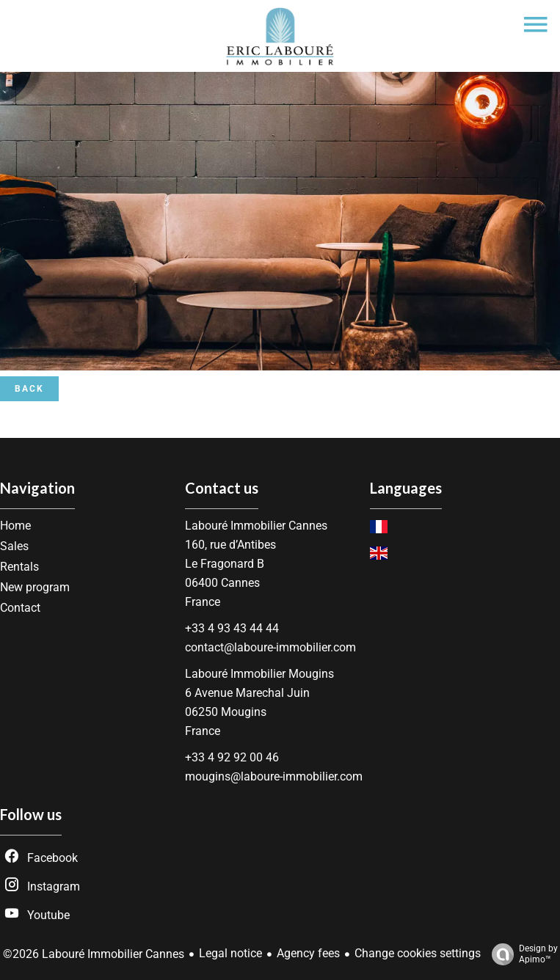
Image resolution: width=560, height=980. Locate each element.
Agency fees (308, 953)
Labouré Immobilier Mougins (259, 674)
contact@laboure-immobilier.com (270, 647)
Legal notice (230, 953)
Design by (521, 954)
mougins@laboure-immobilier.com (274, 776)
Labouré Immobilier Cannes (256, 526)
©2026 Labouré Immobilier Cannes (94, 954)
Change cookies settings (418, 953)
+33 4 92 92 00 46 (232, 757)
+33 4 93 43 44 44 (232, 628)
